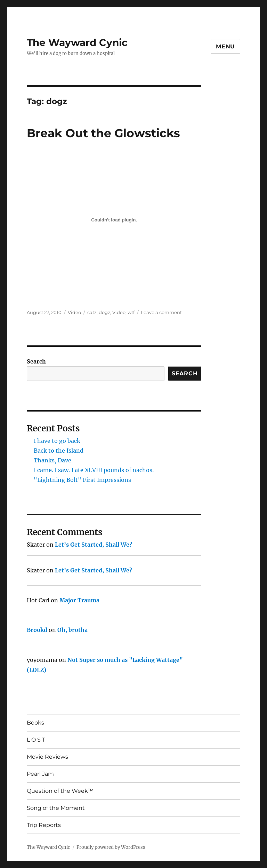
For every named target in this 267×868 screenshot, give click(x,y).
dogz (104, 312)
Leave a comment (161, 312)
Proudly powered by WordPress (111, 847)
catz (92, 312)
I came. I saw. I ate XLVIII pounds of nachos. (94, 470)
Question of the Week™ (60, 791)
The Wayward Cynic (77, 42)
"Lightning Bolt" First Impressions (82, 480)
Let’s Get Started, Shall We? (94, 545)
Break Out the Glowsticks (103, 133)
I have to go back (57, 441)
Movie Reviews (47, 757)
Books (35, 723)
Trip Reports (44, 825)
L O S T (36, 740)
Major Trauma (79, 600)
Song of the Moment (56, 808)
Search (36, 361)
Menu (225, 46)
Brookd (37, 630)
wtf (131, 312)
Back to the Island (59, 451)
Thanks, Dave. (53, 460)
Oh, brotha (72, 630)
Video (74, 312)
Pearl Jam (40, 774)
